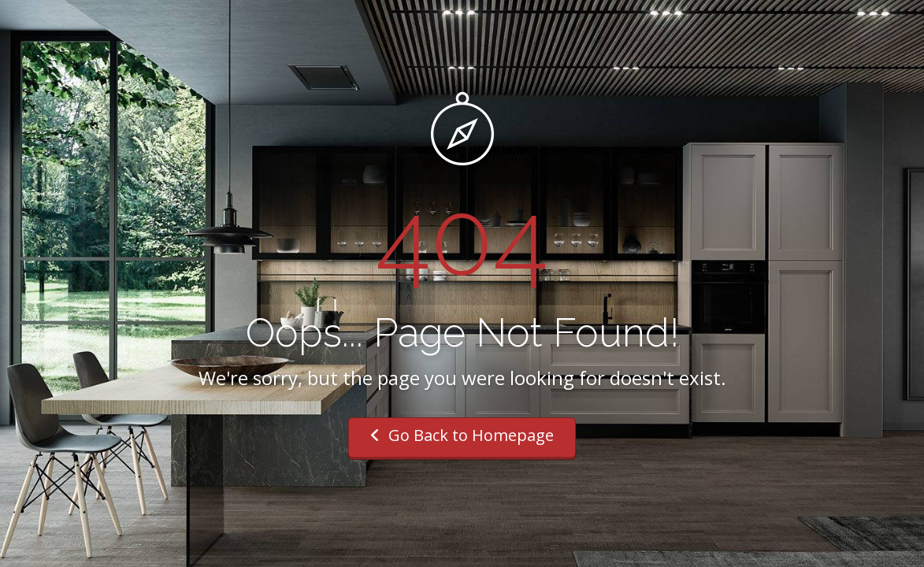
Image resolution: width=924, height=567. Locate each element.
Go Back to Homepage (462, 435)
